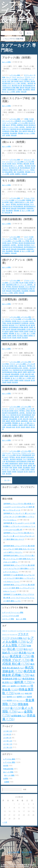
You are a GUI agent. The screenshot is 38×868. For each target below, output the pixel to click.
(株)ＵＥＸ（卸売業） (15, 142)
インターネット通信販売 (13, 121)
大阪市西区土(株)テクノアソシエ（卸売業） (20, 285)
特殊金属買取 (9, 172)
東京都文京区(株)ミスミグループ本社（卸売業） (19, 126)
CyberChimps (23, 866)
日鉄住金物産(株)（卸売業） (18, 219)
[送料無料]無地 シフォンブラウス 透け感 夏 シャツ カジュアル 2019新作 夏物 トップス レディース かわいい (19, 568)
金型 (4, 135)
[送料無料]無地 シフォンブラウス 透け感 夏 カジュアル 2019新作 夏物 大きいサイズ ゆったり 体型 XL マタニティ (19, 549)
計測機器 (19, 90)
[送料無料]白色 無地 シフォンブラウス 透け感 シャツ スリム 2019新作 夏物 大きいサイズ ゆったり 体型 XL (19, 559)
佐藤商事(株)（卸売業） (16, 389)
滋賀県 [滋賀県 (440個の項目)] (15, 686)
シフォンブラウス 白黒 (11, 616)
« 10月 (5, 822)
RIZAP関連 (5, 364)
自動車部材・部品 (26, 421)
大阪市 (11, 202)
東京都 (33, 81)
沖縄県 (31, 327)
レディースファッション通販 (13, 612)
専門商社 (27, 81)
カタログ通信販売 (27, 121)
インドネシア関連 (11, 239)
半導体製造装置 (26, 455)
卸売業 (16, 81)
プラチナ (27, 77)
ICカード (9, 77)
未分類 (6, 766)
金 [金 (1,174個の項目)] (16, 708)
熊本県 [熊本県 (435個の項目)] (25, 686)
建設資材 (26, 164)
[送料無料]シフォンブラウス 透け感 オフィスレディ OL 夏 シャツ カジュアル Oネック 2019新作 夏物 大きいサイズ (19, 536)
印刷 (12, 81)
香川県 (9, 338)
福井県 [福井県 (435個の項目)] (12, 697)
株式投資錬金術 (28, 85)
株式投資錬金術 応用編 (25, 289)
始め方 (21, 81)
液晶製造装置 (14, 463)
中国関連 (28, 200)
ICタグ (14, 77)
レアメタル (9, 162)
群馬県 (26, 331)
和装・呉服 (18, 366)
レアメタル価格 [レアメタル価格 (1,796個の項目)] (18, 640)
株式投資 (31, 83)
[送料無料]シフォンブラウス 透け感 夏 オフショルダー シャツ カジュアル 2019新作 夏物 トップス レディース (19, 507)
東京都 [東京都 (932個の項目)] (25, 653)
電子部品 (20, 336)
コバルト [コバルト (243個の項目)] (29, 631)
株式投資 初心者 (17, 85)
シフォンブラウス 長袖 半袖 (17, 12)
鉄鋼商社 (18, 174)
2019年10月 (8, 731)
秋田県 (21, 331)
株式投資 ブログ (29, 204)
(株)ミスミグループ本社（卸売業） (19, 100)
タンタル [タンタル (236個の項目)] (14, 634)
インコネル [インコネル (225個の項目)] (12, 631)
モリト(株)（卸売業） (15, 180)
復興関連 (20, 125)
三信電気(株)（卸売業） (16, 299)
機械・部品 (18, 131)
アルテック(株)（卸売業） (17, 57)
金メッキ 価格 (9, 775)
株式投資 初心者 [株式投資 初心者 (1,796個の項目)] (18, 662)
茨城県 (31, 331)
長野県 (14, 336)
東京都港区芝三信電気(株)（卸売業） (24, 323)
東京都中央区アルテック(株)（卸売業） (15, 83)
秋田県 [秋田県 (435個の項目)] (12, 700)
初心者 (4, 81)
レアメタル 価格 (15, 75)
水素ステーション (24, 170)
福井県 (6, 331)
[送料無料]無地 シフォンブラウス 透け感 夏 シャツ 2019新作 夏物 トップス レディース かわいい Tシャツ (19, 588)
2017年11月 (8, 744)
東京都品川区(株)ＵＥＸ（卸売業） (13, 166)
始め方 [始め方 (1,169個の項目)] (10, 653)
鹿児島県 (25, 338)
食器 (14, 427)
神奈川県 (28, 374)
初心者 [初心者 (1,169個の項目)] (15, 649)
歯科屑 (22, 87)
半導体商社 (8, 321)
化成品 (26, 283)
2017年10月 (8, 747)
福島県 (16, 331)
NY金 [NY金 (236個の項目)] (5, 631)
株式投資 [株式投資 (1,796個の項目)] (20, 656)
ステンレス (27, 160)
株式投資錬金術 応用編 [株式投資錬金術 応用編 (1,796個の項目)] (19, 673)
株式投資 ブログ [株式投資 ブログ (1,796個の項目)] (18, 658)
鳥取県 (19, 338)
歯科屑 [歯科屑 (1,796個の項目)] (23, 682)
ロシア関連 (26, 241)
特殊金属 (27, 87)
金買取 (18, 92)
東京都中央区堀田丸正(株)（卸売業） (17, 368)
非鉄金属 (24, 92)
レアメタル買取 (23, 79)
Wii (3, 319)
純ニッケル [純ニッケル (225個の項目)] (21, 701)
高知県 (14, 338)
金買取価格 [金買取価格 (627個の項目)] (19, 716)
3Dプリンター (28, 75)
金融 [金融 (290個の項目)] (21, 712)
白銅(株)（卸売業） (13, 436)
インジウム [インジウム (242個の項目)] (21, 631)
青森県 (26, 336)
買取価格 (21, 133)
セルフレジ (20, 77)
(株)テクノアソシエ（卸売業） (17, 261)
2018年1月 (7, 738)
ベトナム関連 (28, 239)
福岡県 (11, 331)
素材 (15, 172)
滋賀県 (30, 372)
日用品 (28, 411)
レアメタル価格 (12, 79)
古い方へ (6, 480)
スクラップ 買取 (8, 619)
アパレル (27, 198)
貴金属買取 (26, 90)
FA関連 (26, 119)
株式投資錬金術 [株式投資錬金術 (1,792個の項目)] (18, 669)
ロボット (31, 79)
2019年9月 (7, 734)
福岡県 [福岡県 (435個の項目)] (22, 697)
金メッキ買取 (6, 62)
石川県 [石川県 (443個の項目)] (20, 693)
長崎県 (9, 336)
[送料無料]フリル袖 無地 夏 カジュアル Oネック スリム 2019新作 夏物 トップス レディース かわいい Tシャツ (19, 578)
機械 (18, 87)
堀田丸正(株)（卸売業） (16, 344)
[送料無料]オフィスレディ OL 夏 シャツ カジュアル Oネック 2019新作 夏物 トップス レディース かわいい (19, 517)
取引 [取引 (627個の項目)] (28, 649)
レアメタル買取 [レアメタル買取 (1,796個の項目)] (18, 643)
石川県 (28, 329)
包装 (9, 81)
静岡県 (31, 336)
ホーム (29, 33)
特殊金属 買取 (8, 769)
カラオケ (5, 409)
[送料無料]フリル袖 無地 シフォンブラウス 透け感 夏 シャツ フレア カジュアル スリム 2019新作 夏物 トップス (19, 598)
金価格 (7, 782)
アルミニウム (16, 453)
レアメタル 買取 (26, 317)
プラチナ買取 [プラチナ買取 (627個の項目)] (19, 638)
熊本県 (8, 329)
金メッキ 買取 (22, 333)
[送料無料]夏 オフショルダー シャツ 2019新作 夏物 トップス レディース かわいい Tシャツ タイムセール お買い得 (19, 526)
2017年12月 (8, 741)
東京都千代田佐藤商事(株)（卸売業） (14, 413)
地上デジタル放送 (23, 321)
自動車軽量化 (11, 90)
